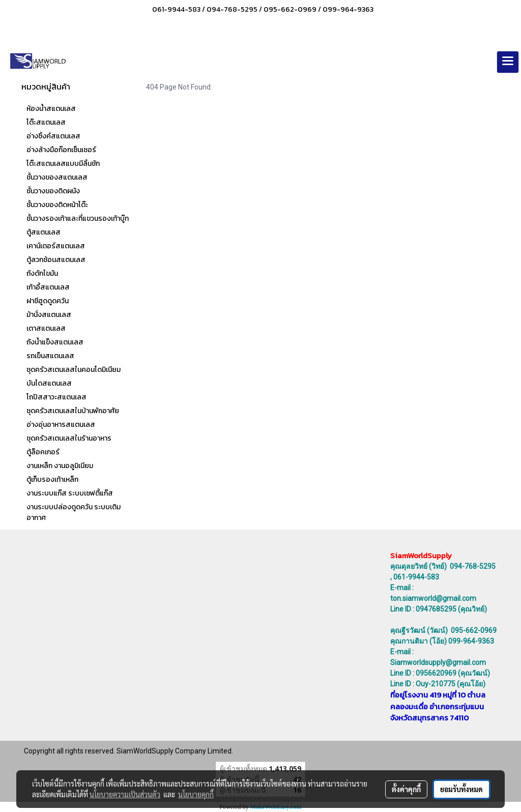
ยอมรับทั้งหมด (461, 789)
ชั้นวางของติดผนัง (53, 191)
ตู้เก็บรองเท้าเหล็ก (52, 480)
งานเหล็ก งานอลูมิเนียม (60, 466)
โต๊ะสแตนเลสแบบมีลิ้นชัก (63, 164)
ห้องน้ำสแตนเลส (51, 109)
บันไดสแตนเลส (49, 383)
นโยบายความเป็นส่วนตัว (125, 794)
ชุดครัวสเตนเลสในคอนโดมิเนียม (74, 370)
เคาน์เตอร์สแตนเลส (56, 246)
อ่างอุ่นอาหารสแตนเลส (61, 425)
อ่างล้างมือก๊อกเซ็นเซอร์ (61, 150)
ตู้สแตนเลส (44, 232)
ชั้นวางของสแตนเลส (57, 177)
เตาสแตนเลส (46, 328)
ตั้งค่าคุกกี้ (406, 789)
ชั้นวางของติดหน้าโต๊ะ (57, 205)
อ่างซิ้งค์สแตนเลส (53, 136)
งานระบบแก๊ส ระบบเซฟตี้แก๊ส (70, 493)
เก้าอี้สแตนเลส (48, 287)
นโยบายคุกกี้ (196, 794)
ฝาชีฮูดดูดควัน (48, 301)
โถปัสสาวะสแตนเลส (56, 397)
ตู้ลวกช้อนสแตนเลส (56, 260)
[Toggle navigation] (508, 62)
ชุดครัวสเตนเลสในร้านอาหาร (69, 438)
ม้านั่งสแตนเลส (49, 315)
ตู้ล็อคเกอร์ (43, 452)
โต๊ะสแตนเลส (46, 122)
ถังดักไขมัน (42, 273)
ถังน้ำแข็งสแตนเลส (55, 342)
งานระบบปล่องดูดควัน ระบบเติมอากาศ (74, 512)
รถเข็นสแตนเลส (50, 356)
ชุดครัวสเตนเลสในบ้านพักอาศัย (73, 411)
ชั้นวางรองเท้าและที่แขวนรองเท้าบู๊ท (78, 219)
